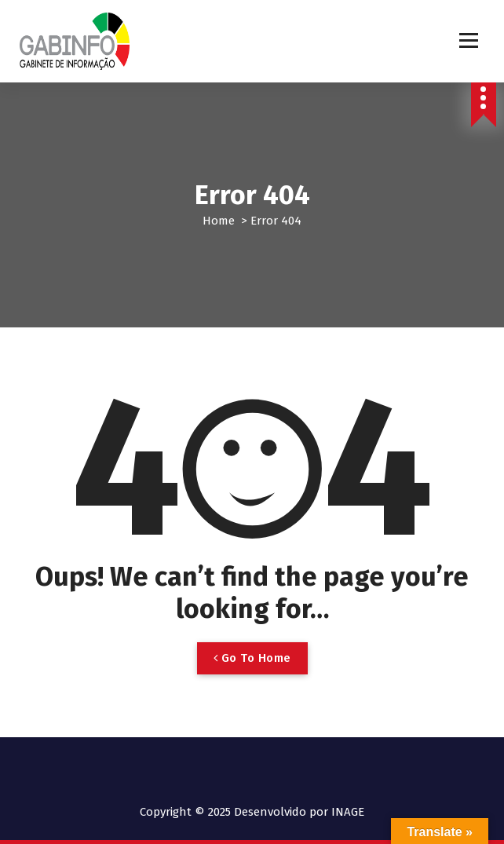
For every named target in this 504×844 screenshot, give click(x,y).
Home (219, 221)
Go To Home (252, 658)
